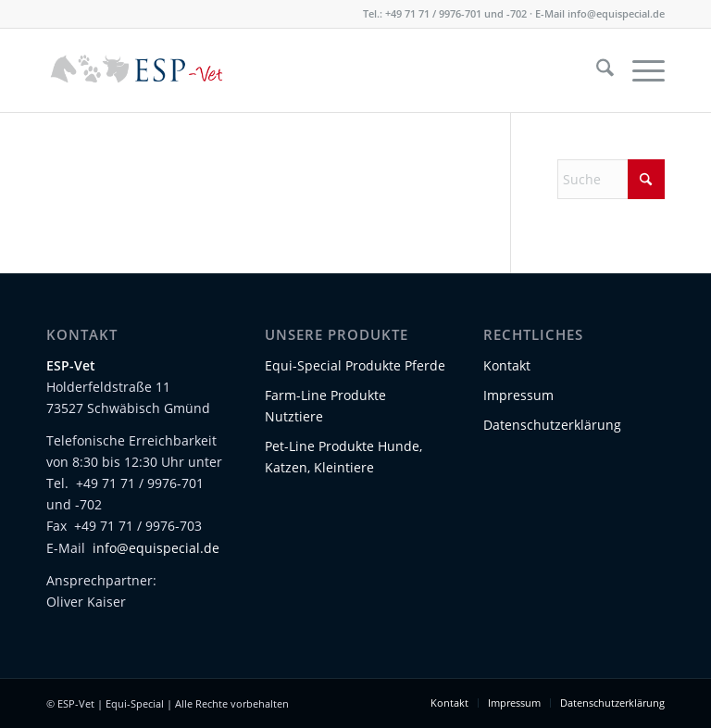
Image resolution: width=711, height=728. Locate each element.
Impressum (518, 395)
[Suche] (596, 70)
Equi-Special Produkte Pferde (355, 365)
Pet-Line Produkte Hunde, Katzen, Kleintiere (343, 457)
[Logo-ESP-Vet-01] (137, 70)
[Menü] (639, 70)
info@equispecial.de (616, 13)
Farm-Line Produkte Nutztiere (325, 406)
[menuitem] (596, 70)
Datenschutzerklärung (552, 425)
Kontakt (507, 365)
